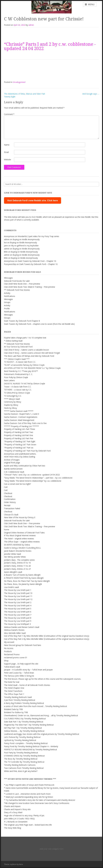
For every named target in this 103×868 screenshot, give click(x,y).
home (7, 530)
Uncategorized (19, 82)
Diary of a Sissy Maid (13, 812)
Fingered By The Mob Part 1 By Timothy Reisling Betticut (29, 725)
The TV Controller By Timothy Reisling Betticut (24, 762)
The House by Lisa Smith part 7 (18, 615)
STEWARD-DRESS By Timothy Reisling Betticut (24, 756)
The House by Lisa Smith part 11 (18, 596)
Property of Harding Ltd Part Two (19, 432)
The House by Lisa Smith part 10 (18, 593)
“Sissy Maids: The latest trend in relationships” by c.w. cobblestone (33, 481)
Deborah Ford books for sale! (17, 281)
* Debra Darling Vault (13, 341)
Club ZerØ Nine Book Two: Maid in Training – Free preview (30, 287)
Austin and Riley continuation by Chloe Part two (25, 466)
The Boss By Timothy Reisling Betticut (21, 759)
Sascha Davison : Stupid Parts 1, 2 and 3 (21, 414)
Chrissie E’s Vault (11, 515)
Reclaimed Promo (12, 654)
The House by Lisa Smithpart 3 (17, 624)
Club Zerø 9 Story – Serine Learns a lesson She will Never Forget (32, 353)
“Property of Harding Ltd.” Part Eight (20, 441)
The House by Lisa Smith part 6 (18, 612)
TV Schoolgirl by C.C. (13, 396)
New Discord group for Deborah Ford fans (23, 645)
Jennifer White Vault (12, 554)
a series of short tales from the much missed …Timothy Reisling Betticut (35, 706)
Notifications (10, 296)
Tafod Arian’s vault (12, 667)
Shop (6, 661)
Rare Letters (9, 380)
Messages (8, 278)
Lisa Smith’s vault (11, 587)
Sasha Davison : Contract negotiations (21, 417)
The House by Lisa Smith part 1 (18, 590)
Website (8, 160)
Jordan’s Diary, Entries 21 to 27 (17, 569)
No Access (9, 648)
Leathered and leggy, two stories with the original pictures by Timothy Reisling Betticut (42, 734)
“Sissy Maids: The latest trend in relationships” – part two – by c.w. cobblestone (38, 478)
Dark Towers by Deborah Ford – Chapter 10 (37, 261)
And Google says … (91, 94)
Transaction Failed (12, 508)
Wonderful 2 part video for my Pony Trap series (38, 236)
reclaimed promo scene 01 (16, 658)
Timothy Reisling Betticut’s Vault (18, 697)
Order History (10, 502)
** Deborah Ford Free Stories (17, 290)
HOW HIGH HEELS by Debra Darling (20, 457)
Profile (7, 308)
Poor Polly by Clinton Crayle (16, 377)
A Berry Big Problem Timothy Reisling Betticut (24, 703)
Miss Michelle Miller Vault (15, 633)
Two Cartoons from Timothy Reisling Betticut (24, 768)
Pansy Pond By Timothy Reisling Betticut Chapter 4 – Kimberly (31, 746)
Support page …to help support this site (21, 664)
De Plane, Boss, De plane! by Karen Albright (23, 584)
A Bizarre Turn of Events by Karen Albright (22, 575)
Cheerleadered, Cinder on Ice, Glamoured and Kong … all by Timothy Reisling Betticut (41, 715)
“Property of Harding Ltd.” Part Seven (20, 445)
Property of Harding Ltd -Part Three (20, 429)
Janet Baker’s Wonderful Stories (18, 551)
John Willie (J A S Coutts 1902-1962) (19, 819)
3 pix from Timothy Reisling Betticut (20, 700)
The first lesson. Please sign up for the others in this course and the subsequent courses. (43, 679)
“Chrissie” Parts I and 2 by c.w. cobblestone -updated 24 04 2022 (50, 46)
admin (31, 25)
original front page (12, 463)
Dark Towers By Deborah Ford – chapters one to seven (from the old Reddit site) (39, 324)
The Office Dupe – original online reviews (22, 542)
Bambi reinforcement (13, 469)
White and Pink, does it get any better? (21, 771)
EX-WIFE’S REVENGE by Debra (17, 545)
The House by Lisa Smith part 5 (18, 609)
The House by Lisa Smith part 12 (18, 599)
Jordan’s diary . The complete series (19, 560)
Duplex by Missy (11, 405)
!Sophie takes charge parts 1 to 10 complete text (25, 338)
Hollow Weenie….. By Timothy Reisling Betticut (24, 731)
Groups (7, 302)
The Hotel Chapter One (14, 688)
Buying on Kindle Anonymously (26, 239)
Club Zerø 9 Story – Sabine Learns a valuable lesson (26, 350)
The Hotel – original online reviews (19, 539)
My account (9, 642)
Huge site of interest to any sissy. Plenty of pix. (24, 815)
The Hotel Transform (13, 691)
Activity (7, 293)
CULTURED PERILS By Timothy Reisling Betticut (25, 719)
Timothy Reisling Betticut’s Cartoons (20, 765)
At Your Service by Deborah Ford (18, 347)
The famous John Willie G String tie (19, 676)
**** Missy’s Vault (12, 399)
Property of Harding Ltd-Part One (19, 435)
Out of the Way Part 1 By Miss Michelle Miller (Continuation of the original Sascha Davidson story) (47, 636)
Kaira (21, 864)
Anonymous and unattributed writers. (20, 454)
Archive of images (12, 460)
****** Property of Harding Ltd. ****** (21, 426)
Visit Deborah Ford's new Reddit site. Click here (33, 200)
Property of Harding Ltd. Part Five (19, 438)
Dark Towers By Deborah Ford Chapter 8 (22, 321)
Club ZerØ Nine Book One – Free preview (22, 284)
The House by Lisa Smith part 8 (18, 618)
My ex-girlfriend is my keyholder (25, 246)
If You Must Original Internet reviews (20, 535)
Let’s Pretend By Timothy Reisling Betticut (22, 737)
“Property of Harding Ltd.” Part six (19, 448)
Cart (6, 487)
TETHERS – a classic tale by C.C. (18, 390)
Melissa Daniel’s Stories (14, 630)
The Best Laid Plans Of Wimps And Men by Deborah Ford (29, 356)
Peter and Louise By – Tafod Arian (19, 673)
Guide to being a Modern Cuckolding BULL (22, 548)
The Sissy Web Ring (12, 828)
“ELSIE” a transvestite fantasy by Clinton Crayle (24, 365)
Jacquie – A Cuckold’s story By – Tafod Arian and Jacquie (28, 670)
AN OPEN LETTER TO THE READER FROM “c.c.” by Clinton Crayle (32, 368)
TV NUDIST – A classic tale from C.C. (20, 362)
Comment (9, 114)
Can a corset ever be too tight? (17, 484)
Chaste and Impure (12, 806)
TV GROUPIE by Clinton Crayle (17, 393)
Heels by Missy (10, 408)
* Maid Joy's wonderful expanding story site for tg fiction (28, 797)
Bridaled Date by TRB (13, 709)
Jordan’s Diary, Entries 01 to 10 (17, 563)
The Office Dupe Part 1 (14, 694)
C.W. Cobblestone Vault (14, 472)
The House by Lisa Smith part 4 (18, 605)
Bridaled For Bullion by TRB (16, 712)
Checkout (8, 493)
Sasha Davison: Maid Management (19, 420)
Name (7, 145)
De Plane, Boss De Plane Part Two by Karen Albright (27, 581)
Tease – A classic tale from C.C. (18, 387)
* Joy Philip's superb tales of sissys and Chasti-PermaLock (29, 785)
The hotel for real (12, 682)
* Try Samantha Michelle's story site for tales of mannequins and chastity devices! (40, 800)
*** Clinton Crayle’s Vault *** (17, 359)
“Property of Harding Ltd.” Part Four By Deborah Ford (27, 451)
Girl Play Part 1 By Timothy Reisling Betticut (23, 728)
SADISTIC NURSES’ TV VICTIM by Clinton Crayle (25, 384)
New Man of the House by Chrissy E (20, 517)
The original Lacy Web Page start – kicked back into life (28, 825)
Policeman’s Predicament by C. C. (18, 374)
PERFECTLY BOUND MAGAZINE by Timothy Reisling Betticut (31, 749)
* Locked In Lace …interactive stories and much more (27, 794)
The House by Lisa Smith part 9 (18, 621)
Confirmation (10, 499)
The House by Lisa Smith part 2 (18, 602)
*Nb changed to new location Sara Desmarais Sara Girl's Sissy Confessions (37, 803)
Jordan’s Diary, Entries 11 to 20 (17, 566)
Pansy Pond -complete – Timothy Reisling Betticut (26, 743)
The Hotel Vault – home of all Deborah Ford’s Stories (27, 685)
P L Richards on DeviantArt (16, 822)
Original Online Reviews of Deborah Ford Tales (24, 533)
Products (8, 651)
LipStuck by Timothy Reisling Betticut (20, 740)
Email (6, 152)
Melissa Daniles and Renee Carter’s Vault (22, 627)
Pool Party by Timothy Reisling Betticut (21, 753)
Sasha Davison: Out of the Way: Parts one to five (25, 423)
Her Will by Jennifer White (15, 557)
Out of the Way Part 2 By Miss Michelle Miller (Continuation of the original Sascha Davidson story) (47, 639)
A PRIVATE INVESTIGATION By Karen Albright (24, 578)
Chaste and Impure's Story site (17, 809)
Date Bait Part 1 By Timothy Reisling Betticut (24, 722)
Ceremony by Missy (13, 402)
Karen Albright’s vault (13, 572)
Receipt (7, 505)
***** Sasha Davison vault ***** (19, 411)
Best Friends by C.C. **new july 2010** (21, 371)
